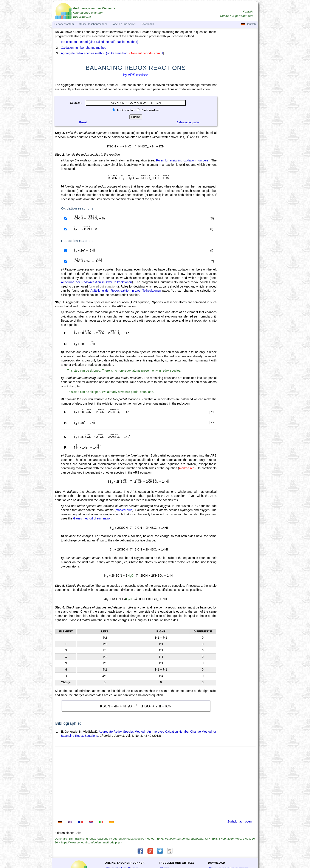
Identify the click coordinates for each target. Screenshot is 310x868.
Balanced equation (188, 122)
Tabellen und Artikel (124, 24)
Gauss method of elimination (92, 518)
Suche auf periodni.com (237, 16)
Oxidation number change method (84, 48)
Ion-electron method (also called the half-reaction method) (100, 42)
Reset (83, 122)
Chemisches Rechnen (88, 13)
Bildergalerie (82, 17)
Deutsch (248, 24)
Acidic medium (126, 110)
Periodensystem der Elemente (94, 8)
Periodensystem (64, 24)
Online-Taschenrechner (93, 24)
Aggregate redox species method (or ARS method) (95, 53)
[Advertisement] (238, 149)
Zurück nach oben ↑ (241, 821)
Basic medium (150, 110)
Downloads (147, 24)
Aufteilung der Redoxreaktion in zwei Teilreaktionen (96, 282)
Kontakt (248, 12)
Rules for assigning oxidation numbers (182, 160)
